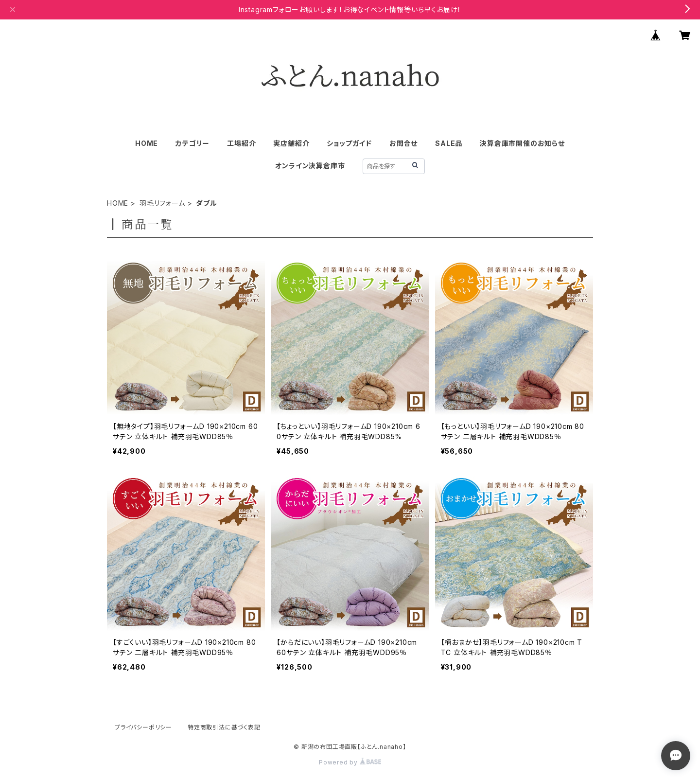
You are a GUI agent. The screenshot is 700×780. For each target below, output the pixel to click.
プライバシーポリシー (143, 727)
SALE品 (449, 143)
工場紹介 (241, 143)
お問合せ (403, 143)
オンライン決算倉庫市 (310, 166)
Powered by (350, 762)
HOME (147, 143)
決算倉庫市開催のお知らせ (522, 143)
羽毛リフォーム (162, 203)
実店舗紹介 (291, 143)
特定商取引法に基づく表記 (224, 727)
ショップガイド (349, 143)
